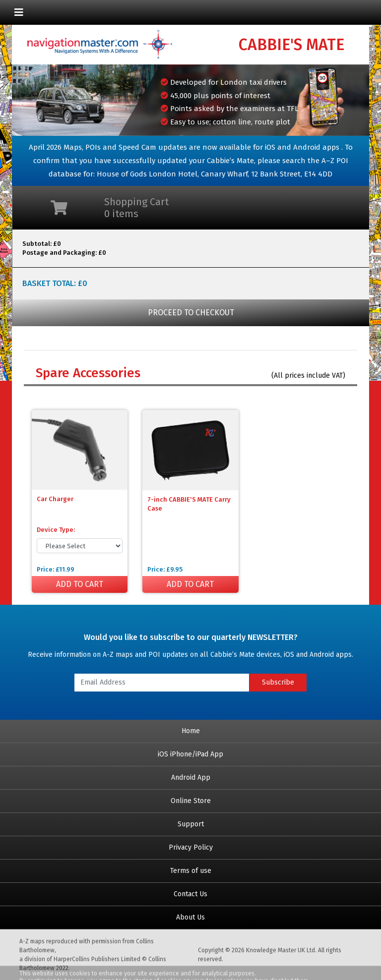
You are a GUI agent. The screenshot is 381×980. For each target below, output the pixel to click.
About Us (190, 917)
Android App (191, 778)
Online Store (191, 801)
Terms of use (191, 871)
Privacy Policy (191, 847)
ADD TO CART (80, 584)
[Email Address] (162, 683)
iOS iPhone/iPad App (190, 754)
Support (191, 824)
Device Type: (56, 530)
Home (191, 731)
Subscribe (278, 682)
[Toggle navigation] (19, 12)
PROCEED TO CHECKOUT (191, 313)
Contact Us (190, 894)
